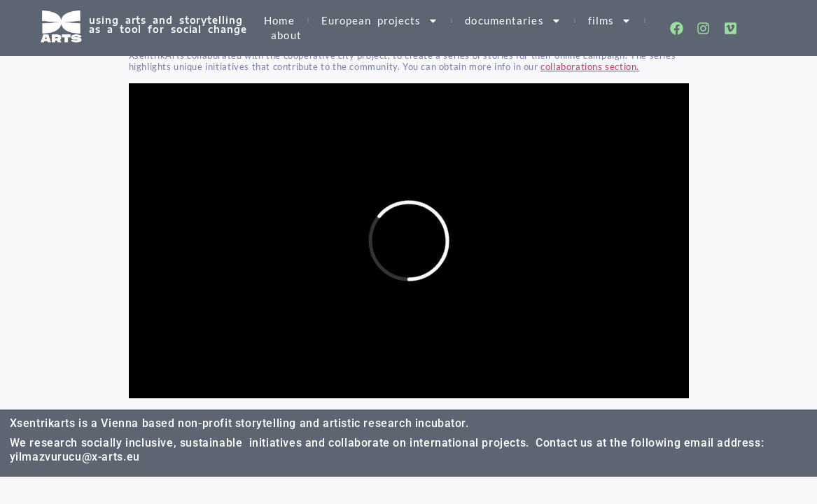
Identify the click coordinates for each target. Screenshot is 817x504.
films (610, 21)
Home (279, 20)
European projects (380, 21)
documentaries (513, 21)
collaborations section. (590, 66)
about (286, 35)
